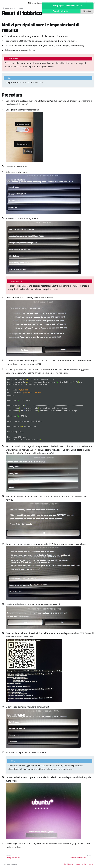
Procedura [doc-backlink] (12, 95)
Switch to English (61, 11)
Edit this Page (68, 864)
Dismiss (87, 11)
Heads (22, 8)
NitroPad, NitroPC (9, 8)
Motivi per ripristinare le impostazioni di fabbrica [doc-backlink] (41, 28)
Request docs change (85, 864)
